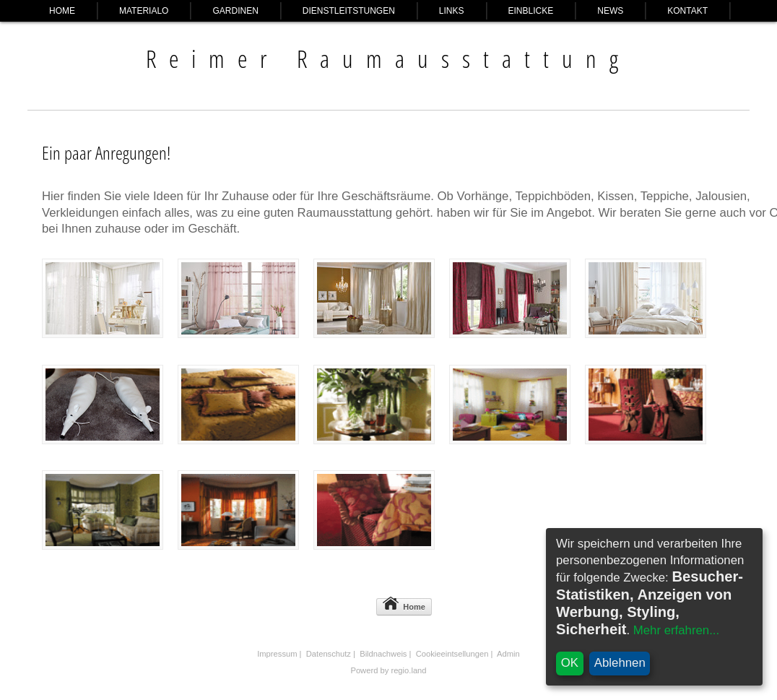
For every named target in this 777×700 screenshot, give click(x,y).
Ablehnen (620, 663)
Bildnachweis (383, 654)
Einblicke (531, 11)
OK (570, 663)
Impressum (277, 654)
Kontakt (687, 11)
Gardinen (235, 11)
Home (62, 11)
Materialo (144, 11)
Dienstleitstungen (349, 11)
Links (452, 11)
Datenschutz (329, 654)
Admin (508, 654)
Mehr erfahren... (676, 630)
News (610, 11)
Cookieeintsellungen (452, 654)
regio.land (408, 670)
